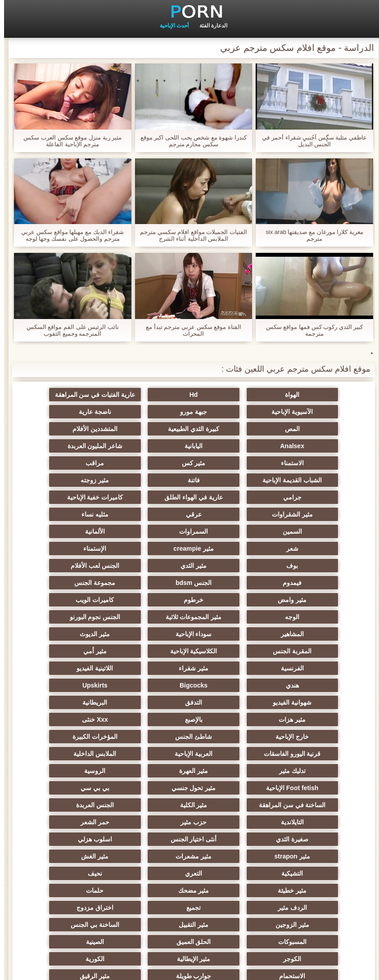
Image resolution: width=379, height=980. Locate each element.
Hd (234, 395)
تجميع (57, 771)
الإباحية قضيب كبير (322, 890)
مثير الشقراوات (233, 480)
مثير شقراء (234, 600)
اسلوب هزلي (322, 737)
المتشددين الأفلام (322, 429)
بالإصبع (146, 634)
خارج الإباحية (322, 651)
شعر (57, 497)
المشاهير (146, 566)
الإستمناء (233, 514)
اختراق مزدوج (322, 788)
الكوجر (57, 805)
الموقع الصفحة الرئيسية (32, 968)
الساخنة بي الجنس (57, 788)
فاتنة (322, 463)
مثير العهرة (57, 668)
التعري (234, 754)
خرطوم (234, 548)
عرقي (146, 480)
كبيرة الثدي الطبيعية (57, 412)
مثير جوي (233, 839)
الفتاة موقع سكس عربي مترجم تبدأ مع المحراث (189, 330)
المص (146, 412)
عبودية (57, 839)
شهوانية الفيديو (145, 617)
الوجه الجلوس (145, 856)
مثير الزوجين (233, 788)
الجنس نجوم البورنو (234, 566)
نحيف (145, 754)
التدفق (57, 617)
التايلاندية (57, 702)
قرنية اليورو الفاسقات (57, 651)
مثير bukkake (57, 890)
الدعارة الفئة (209, 26)
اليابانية (145, 429)
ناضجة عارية (234, 412)
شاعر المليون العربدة (57, 429)
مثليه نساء (57, 480)
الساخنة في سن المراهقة (322, 702)
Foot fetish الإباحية (234, 685)
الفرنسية (322, 600)
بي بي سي (57, 685)
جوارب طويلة (57, 822)
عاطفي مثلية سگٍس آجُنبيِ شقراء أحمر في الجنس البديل (310, 141)
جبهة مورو (322, 412)
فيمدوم (234, 531)
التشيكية (322, 754)
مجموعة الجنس (57, 531)
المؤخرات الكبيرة (145, 651)
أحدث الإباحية (170, 26)
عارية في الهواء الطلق (57, 463)
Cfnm (234, 856)
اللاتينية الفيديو (146, 600)
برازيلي (145, 873)
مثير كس (233, 446)
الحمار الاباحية (57, 873)
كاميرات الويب (146, 548)
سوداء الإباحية (57, 566)
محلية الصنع (322, 873)
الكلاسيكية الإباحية (146, 583)
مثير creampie (322, 514)
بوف (145, 514)
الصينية (145, 805)
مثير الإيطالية (322, 822)
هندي (57, 600)
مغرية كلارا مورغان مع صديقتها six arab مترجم (310, 235)
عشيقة (322, 856)
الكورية (234, 822)
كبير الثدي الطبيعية (146, 890)
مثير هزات (234, 634)
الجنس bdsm (145, 531)
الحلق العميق (233, 805)
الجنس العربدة (145, 702)
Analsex (234, 429)
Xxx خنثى (57, 634)
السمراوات (234, 497)
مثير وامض (322, 548)
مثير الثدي (57, 514)
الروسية (322, 685)
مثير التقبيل (145, 788)
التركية (146, 839)
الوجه (57, 548)
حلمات (233, 771)
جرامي (146, 463)
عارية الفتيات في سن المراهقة (146, 395)
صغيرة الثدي (145, 719)
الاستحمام (145, 822)
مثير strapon (233, 737)
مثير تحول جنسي (146, 685)
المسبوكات (322, 805)
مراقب (146, 446)
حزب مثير (322, 719)
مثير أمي (57, 583)
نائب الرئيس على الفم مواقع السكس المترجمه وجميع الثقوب (69, 330)
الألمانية (145, 497)
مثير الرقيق (322, 839)
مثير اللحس (234, 890)
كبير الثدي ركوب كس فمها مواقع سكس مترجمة (311, 330)
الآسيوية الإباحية (57, 395)
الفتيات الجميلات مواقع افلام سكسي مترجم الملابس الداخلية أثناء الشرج (189, 235)
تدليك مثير (146, 668)
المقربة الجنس (234, 583)
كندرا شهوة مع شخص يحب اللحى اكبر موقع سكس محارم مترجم (189, 141)
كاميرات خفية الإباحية (322, 480)
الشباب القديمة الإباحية (57, 446)
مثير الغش (57, 737)
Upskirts (234, 617)
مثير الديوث (322, 583)
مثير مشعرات (145, 737)
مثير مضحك (322, 771)
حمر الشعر (234, 719)
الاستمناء (322, 446)
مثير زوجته (233, 463)
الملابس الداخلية (233, 668)
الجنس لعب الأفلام (322, 531)
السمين (322, 497)
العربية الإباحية (322, 668)
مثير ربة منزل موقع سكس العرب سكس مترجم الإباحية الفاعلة (68, 141)
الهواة (322, 395)
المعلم (233, 873)
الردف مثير (146, 771)
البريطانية (322, 634)
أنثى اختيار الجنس (57, 719)
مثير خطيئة (57, 754)
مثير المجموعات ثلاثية (322, 566)
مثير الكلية (233, 702)
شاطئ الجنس (234, 651)
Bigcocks (322, 617)
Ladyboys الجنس (57, 856)
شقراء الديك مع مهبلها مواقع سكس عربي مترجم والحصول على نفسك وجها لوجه (68, 235)
